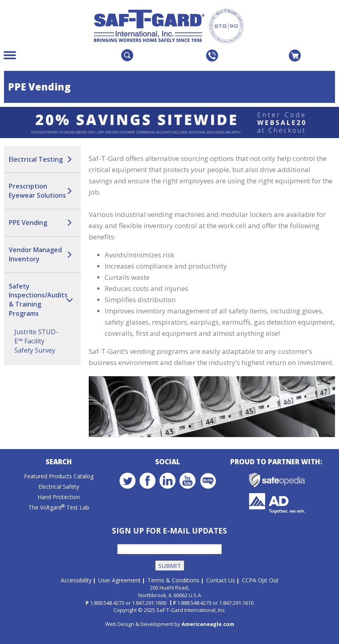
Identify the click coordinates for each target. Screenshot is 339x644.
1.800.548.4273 (107, 603)
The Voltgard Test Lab (59, 507)
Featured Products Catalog (59, 476)
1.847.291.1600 (149, 603)
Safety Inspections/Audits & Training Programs (38, 300)
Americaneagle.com (208, 624)
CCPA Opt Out (260, 580)
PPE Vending (28, 223)
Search (59, 462)
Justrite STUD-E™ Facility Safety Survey (36, 341)
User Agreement (120, 580)
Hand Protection (59, 497)
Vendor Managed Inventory (35, 254)
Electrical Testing (36, 159)
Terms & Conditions (173, 580)
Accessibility (76, 580)
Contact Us (221, 580)
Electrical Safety (59, 487)
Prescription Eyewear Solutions (37, 191)
